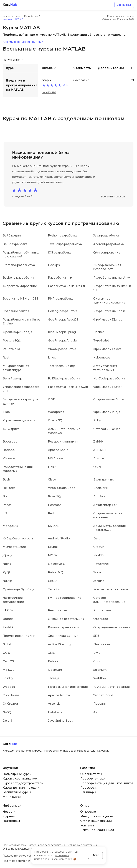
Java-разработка (106, 235)
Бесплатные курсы (17, 792)
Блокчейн (101, 488)
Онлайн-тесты (91, 774)
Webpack (10, 687)
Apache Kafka (58, 450)
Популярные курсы (17, 774)
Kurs (10, 5)
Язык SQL (55, 496)
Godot (98, 661)
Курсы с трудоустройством (23, 783)
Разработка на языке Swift (68, 387)
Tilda (6, 412)
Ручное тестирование (65, 598)
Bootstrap (10, 442)
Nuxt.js (8, 581)
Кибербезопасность (18, 538)
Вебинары (88, 792)
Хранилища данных (63, 636)
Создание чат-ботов (109, 399)
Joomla (8, 619)
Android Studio (59, 538)
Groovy (98, 547)
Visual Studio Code (62, 488)
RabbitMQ (56, 572)
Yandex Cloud (103, 695)
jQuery (7, 555)
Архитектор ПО (105, 505)
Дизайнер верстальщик (66, 619)
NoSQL (8, 712)
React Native (57, 610)
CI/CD (52, 581)
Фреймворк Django (108, 320)
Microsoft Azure (14, 547)
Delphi (7, 721)
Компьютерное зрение (111, 589)
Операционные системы (112, 627)
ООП (52, 399)
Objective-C (57, 564)
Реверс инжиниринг (64, 442)
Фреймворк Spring (62, 332)
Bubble (53, 661)
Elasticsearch (103, 644)
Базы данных (103, 480)
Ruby (97, 420)
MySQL (53, 526)
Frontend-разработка (19, 265)
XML (51, 653)
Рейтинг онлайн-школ (97, 830)
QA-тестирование (107, 253)
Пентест (9, 488)
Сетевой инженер (107, 429)
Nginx (7, 564)
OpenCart (55, 670)
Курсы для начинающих (21, 788)
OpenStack (101, 619)
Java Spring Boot (60, 721)
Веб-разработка (15, 244)
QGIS (6, 653)
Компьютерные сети (63, 627)
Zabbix (98, 442)
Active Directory (60, 644)
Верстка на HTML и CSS (20, 299)
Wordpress (56, 412)
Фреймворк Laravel (108, 349)
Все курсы (124, 5)
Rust (6, 358)
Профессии (89, 788)
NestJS (98, 555)
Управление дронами (19, 420)
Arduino (99, 496)
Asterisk (54, 704)
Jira (5, 496)
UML (97, 653)
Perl (51, 513)
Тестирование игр (62, 366)
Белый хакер (12, 378)
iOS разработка (60, 253)
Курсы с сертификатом (20, 779)
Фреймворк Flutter (107, 387)
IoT (5, 513)
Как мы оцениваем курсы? (23, 42)
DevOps (54, 265)
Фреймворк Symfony (18, 589)
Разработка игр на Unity (112, 278)
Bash (6, 480)
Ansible (99, 458)
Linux (52, 358)
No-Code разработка (109, 378)
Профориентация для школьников (107, 783)
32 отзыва (49, 92)
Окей (95, 855)
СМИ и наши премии (96, 821)
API (96, 712)
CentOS (8, 661)
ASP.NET (100, 450)
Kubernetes (102, 358)
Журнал (9, 816)
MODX (53, 555)
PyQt (6, 572)
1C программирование (20, 286)
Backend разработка (18, 278)
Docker (99, 332)
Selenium (100, 670)
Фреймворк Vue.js (107, 412)
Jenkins (99, 581)
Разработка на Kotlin (109, 311)
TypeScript (101, 340)
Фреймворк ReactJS (63, 320)
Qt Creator (10, 704)
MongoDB (10, 526)
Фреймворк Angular (63, 340)
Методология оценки (97, 816)
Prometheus (102, 610)
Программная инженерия (68, 687)
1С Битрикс (11, 429)
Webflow (100, 678)
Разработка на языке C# (67, 286)
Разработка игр (60, 278)
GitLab (7, 644)
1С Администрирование (111, 687)
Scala (97, 572)
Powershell (101, 564)
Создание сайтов (16, 311)
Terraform (55, 589)
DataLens (55, 712)
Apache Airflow (59, 695)
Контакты (87, 825)
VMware (9, 458)
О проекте (88, 812)
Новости (9, 812)
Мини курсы (12, 797)
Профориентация (94, 779)
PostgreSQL (12, 340)
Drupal (53, 547)
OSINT (98, 467)
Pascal (7, 505)
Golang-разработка (63, 311)
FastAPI (8, 627)
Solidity (8, 678)
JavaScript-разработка (65, 244)
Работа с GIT (12, 349)
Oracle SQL (56, 420)
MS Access (56, 458)
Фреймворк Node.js (17, 332)
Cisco (52, 480)
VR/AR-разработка (62, 349)
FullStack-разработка (64, 378)
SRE (96, 636)
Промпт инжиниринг (19, 636)
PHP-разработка (61, 299)
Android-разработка (109, 244)
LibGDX (8, 610)
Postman (55, 505)
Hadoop (9, 450)
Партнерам (11, 821)
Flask (52, 467)
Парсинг (100, 704)
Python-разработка (63, 235)
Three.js (54, 678)
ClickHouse (11, 695)
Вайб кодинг (12, 235)
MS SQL (8, 670)
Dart (97, 538)
